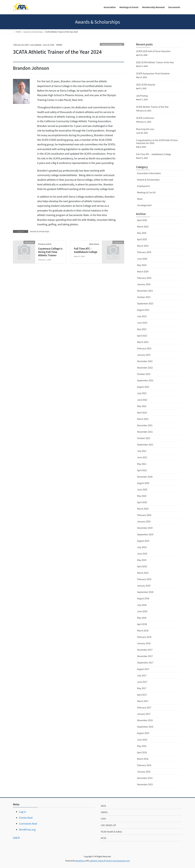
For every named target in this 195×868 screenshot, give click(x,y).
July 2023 (142, 316)
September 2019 (145, 534)
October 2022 (144, 374)
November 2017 (145, 656)
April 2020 (142, 502)
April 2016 (142, 752)
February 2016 (144, 765)
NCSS (104, 838)
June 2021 (142, 457)
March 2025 (143, 246)
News (140, 199)
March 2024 (143, 271)
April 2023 (142, 336)
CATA (103, 819)
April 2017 (142, 695)
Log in (22, 812)
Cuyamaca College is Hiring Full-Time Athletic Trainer (50, 252)
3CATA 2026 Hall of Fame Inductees (153, 51)
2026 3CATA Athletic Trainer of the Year (155, 62)
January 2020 (144, 521)
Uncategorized (144, 205)
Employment (144, 186)
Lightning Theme (97, 861)
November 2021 (145, 432)
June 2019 (142, 554)
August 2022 (143, 387)
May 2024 (142, 265)
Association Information (149, 173)
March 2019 (143, 573)
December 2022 (145, 361)
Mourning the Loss (145, 129)
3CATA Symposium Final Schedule (153, 73)
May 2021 (142, 464)
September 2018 (145, 592)
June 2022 (142, 400)
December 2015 (145, 778)
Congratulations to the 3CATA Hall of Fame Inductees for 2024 (157, 142)
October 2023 (144, 297)
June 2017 (142, 682)
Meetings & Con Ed (146, 192)
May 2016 (142, 746)
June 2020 (142, 489)
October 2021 (144, 438)
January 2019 (144, 586)
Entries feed (26, 818)
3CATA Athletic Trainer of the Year (152, 107)
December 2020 (145, 477)
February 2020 (144, 515)
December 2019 (145, 528)
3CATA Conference (145, 118)
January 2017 (144, 714)
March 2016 (143, 759)
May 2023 (142, 329)
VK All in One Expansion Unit (118, 861)
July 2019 (142, 547)
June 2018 (142, 611)
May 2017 (142, 688)
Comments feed (28, 824)
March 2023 (143, 342)
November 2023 (145, 291)
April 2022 (142, 413)
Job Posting (142, 96)
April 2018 (142, 624)
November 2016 (145, 720)
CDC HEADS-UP (108, 825)
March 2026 (143, 227)
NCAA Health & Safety (111, 832)
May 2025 (142, 233)
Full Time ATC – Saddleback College (86, 250)
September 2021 (145, 445)
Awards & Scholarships (112, 44)
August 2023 (143, 310)
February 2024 (144, 278)
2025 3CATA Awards (146, 85)
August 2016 (143, 733)
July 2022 (142, 393)
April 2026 (142, 220)
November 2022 (145, 368)
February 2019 (144, 579)
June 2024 (142, 259)
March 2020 (143, 509)
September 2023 (145, 303)
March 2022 (143, 419)
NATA (103, 806)
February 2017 (144, 707)
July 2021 (142, 451)
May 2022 (142, 406)
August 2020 (143, 483)
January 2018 (144, 643)
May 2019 (142, 560)
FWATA (104, 812)
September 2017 (145, 663)
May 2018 (142, 618)
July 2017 (142, 675)
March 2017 (143, 701)
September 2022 (145, 380)
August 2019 (143, 541)
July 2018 (142, 605)
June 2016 (142, 740)
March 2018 (143, 631)
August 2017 (143, 669)
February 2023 (144, 348)
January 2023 (144, 355)
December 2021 (145, 425)
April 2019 (142, 566)
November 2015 (145, 784)
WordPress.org (27, 829)
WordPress (80, 861)
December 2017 (145, 650)
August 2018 (143, 598)
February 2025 (144, 252)
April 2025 (142, 239)
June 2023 (142, 323)
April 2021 (142, 470)
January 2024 (144, 284)
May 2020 (142, 496)
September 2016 (145, 727)
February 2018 (144, 637)
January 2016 (144, 772)
